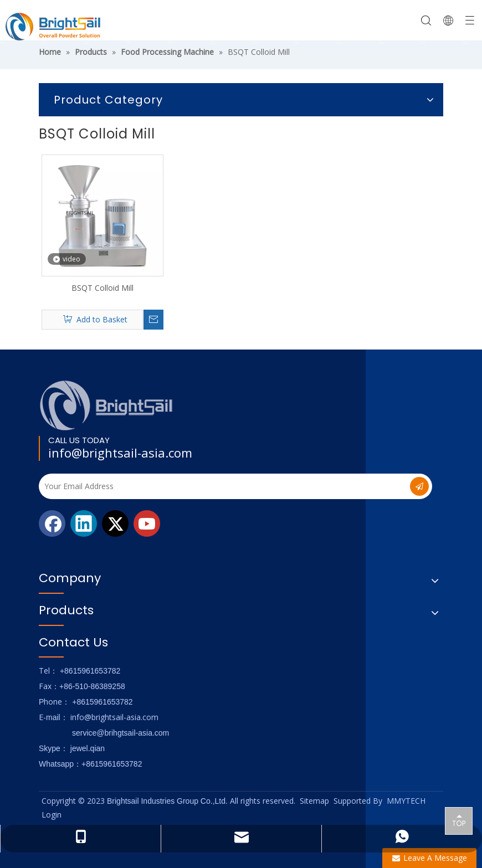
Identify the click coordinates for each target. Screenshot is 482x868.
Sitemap (314, 801)
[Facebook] (52, 523)
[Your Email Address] (216, 486)
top (459, 820)
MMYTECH (406, 801)
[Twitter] (115, 523)
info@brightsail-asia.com (120, 453)
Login (52, 815)
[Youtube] (147, 523)
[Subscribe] (419, 486)
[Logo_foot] (107, 405)
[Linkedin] (84, 523)
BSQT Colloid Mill (102, 288)
